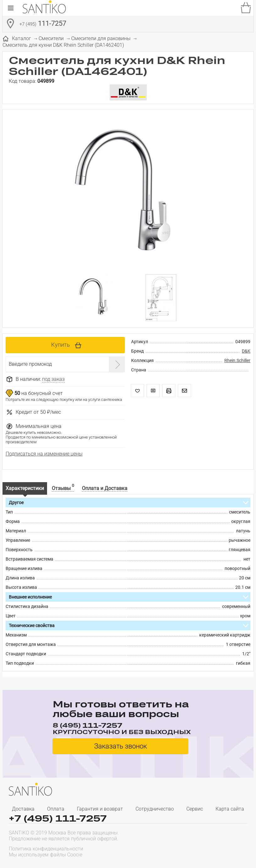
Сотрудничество (155, 809)
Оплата (56, 809)
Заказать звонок (120, 746)
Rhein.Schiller (237, 360)
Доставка (23, 809)
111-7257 (43, 24)
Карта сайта (230, 809)
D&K (246, 351)
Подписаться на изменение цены (44, 454)
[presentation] (207, 851)
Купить (61, 345)
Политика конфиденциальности (46, 849)
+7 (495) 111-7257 (58, 818)
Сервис (195, 809)
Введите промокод (30, 364)
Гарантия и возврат (100, 809)
